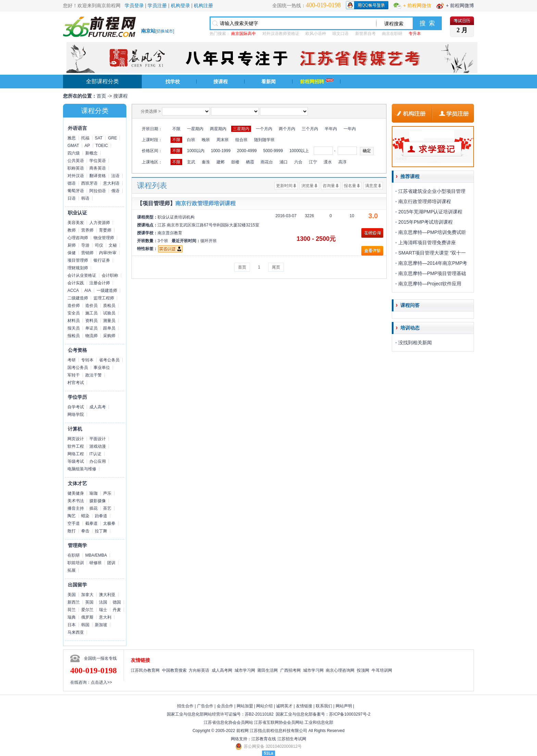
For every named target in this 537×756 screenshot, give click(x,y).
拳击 (85, 531)
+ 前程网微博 (460, 5)
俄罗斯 (87, 617)
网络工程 (76, 454)
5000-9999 (273, 151)
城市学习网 (245, 670)
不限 (176, 129)
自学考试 (76, 407)
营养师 (87, 230)
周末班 (223, 140)
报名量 (350, 186)
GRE (112, 138)
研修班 (96, 563)
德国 (117, 602)
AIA (88, 290)
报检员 (74, 336)
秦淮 (206, 162)
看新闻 (268, 82)
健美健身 (76, 493)
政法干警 (93, 375)
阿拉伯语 (98, 191)
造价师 (74, 306)
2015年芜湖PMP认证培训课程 (430, 212)
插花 (93, 508)
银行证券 (102, 260)
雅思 (72, 138)
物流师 (91, 336)
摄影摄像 (98, 501)
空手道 (74, 523)
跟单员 (109, 328)
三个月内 (310, 129)
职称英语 (76, 168)
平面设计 (98, 439)
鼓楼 (235, 162)
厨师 (72, 245)
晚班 (206, 140)
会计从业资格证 (82, 275)
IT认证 (95, 454)
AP (87, 146)
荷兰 (72, 610)
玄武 (191, 162)
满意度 (371, 186)
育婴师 (105, 230)
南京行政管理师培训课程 (205, 203)
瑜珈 (93, 493)
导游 (85, 245)
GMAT (73, 146)
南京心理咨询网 (340, 670)
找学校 (173, 82)
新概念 (91, 153)
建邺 (221, 162)
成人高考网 (222, 670)
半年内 (331, 129)
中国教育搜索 (174, 670)
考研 (72, 360)
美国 (72, 595)
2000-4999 (247, 151)
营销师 (87, 253)
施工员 (91, 313)
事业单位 (102, 368)
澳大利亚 (107, 595)
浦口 (284, 162)
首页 (101, 96)
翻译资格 (98, 176)
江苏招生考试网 (292, 739)
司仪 (99, 245)
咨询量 (329, 186)
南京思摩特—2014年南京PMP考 (433, 263)
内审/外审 (108, 253)
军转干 (74, 375)
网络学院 (76, 414)
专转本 (87, 360)
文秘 (113, 245)
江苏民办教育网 (145, 670)
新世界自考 (365, 34)
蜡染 (85, 516)
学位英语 (98, 161)
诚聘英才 (284, 706)
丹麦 (117, 610)
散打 (72, 531)
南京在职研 (392, 34)
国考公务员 (78, 368)
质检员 (109, 306)
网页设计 (76, 439)
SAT (99, 138)
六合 (298, 162)
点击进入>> (101, 682)
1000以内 (196, 151)
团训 (111, 563)
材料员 (74, 321)
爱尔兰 (87, 610)
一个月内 (264, 129)
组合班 (241, 140)
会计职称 (110, 275)
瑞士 (103, 610)
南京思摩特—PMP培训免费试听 (432, 232)
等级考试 (76, 461)
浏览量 (308, 186)
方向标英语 (199, 670)
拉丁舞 (101, 531)
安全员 (74, 313)
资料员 (91, 321)
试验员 (109, 313)
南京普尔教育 (170, 233)
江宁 (313, 162)
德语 (72, 183)
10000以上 (299, 151)
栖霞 (250, 162)
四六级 (74, 153)
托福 (85, 138)
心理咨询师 (78, 238)
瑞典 (72, 617)
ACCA (73, 290)
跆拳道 (101, 516)
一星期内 (195, 129)
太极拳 (109, 523)
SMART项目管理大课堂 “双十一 (432, 253)
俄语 (115, 191)
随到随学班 (264, 140)
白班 (191, 140)
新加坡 (101, 625)
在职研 (74, 555)
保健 (72, 253)
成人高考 (98, 407)
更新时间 (284, 186)
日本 (72, 625)
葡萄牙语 (76, 191)
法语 (115, 176)
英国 (89, 602)
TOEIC (102, 146)
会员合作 (225, 706)
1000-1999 (221, 151)
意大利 (105, 617)
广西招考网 (290, 670)
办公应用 (98, 461)
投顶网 (363, 670)
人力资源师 (100, 223)
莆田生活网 (267, 670)
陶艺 (72, 516)
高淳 (342, 162)
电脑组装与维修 (82, 469)
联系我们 (324, 706)
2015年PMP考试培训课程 (426, 222)
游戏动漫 (98, 446)
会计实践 (76, 283)
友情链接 (304, 706)
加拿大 (87, 595)
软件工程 (76, 446)
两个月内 (287, 129)
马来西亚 (76, 632)
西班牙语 (89, 183)
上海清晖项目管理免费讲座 (427, 243)
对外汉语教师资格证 (281, 34)
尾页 (276, 267)
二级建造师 (78, 298)
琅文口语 (340, 34)
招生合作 (185, 706)
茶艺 (107, 508)
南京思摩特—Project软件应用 (430, 284)
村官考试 (76, 383)
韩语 (85, 198)
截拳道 (91, 523)
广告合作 (205, 706)
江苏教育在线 (264, 739)
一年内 (350, 129)
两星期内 (218, 129)
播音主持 (76, 508)
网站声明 (344, 706)
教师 (72, 230)
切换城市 (165, 31)
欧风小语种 (316, 34)
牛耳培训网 (382, 670)
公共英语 (76, 161)
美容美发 (76, 223)
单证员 (91, 328)
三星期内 (241, 129)
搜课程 (221, 82)
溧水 (328, 162)
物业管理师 (104, 238)
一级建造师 (107, 290)
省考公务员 (109, 360)
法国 (103, 602)
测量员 (109, 321)
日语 (72, 198)
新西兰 (74, 602)
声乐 (107, 493)
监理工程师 (104, 298)
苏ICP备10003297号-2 (350, 714)
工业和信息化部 (319, 722)
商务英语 (98, 168)
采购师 (109, 336)
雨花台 (267, 162)
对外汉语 (76, 176)
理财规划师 (78, 268)
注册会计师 (100, 283)
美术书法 (76, 501)
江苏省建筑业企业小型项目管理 (432, 191)
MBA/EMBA (96, 555)
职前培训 (76, 563)
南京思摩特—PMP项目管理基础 (432, 273)
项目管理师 (78, 260)
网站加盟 (245, 706)
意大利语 (111, 183)
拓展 (72, 570)
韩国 (85, 625)
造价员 (91, 306)
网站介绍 (264, 706)
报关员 (74, 328)
